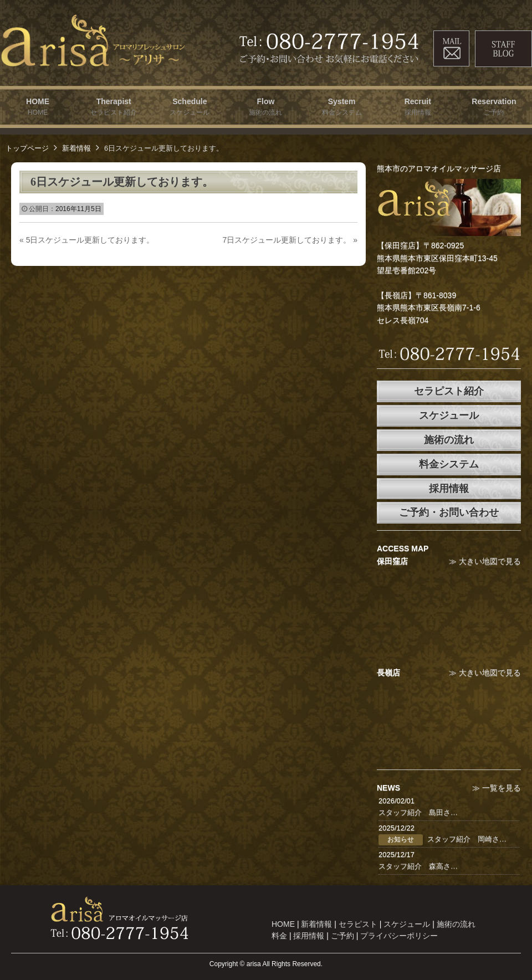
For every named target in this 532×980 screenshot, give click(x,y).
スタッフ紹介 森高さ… (418, 866)
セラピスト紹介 (449, 391)
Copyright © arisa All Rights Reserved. (266, 964)
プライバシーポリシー (399, 936)
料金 (279, 936)
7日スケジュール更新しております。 (290, 240)
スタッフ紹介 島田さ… (418, 812)
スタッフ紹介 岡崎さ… (467, 839)
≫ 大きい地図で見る (485, 561)
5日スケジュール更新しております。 (87, 240)
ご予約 (342, 936)
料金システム (449, 464)
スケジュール (449, 415)
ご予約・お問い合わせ (449, 512)
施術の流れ (449, 440)
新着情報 (76, 148)
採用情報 (449, 489)
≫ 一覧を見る (497, 788)
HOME (283, 924)
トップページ (27, 148)
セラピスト (358, 924)
